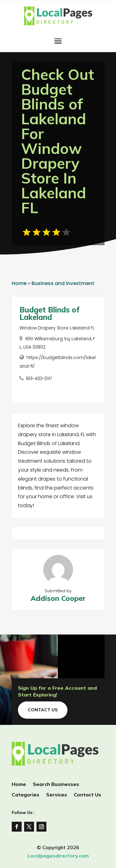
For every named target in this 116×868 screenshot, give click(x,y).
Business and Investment (63, 283)
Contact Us (43, 710)
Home (19, 283)
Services (57, 795)
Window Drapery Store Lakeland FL (57, 328)
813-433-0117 (39, 378)
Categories (26, 795)
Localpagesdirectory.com (58, 856)
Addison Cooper (58, 598)
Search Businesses (56, 785)
